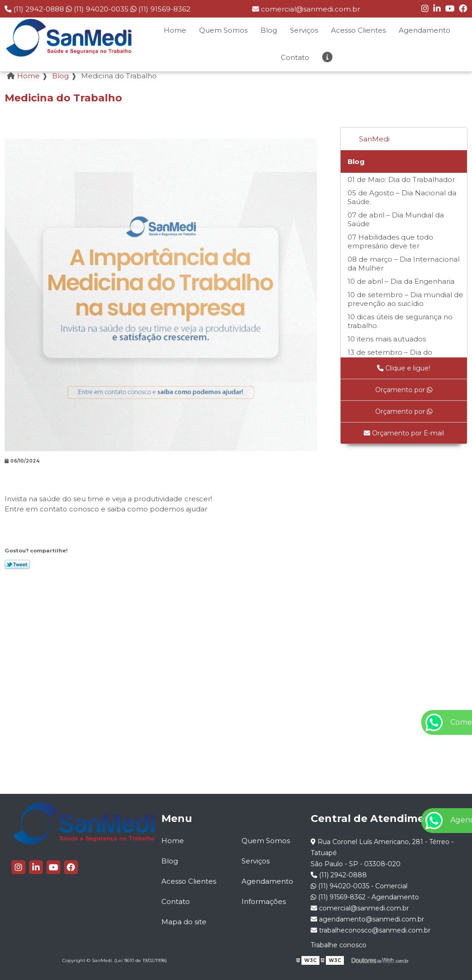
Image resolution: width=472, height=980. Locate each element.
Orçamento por (404, 390)
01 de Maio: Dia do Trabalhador (401, 179)
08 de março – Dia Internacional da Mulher (404, 264)
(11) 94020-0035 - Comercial (359, 886)
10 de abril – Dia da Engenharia (401, 281)
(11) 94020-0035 (98, 9)
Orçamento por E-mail (404, 433)
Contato (295, 57)
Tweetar (17, 564)
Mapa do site (184, 922)
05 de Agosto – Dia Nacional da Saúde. (402, 197)
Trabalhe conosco (339, 945)
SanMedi (374, 139)
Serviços (304, 30)
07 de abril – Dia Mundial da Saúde (396, 219)
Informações (264, 901)
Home (175, 30)
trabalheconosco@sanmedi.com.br (371, 930)
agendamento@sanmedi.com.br (367, 919)
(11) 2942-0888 (35, 9)
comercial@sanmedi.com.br (306, 9)
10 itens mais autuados (387, 339)
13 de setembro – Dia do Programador (390, 357)
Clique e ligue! (404, 368)
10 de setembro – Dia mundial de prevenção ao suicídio (405, 299)
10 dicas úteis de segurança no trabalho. (400, 321)
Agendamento (425, 30)
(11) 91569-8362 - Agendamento (365, 897)
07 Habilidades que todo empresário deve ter (390, 241)
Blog (269, 30)
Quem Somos (223, 30)
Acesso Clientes (358, 30)
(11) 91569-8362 (160, 9)
